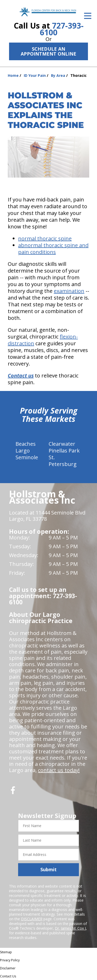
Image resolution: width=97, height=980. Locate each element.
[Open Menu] (88, 16)
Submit (48, 869)
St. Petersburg (63, 461)
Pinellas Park (64, 451)
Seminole (27, 457)
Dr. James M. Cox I (70, 928)
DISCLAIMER (32, 919)
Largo (23, 451)
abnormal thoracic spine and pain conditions (53, 249)
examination (69, 291)
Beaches (26, 444)
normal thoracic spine (45, 238)
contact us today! (59, 770)
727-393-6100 (62, 29)
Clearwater (62, 444)
